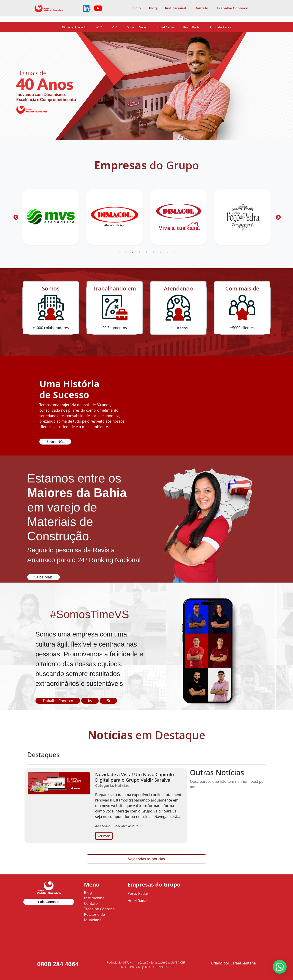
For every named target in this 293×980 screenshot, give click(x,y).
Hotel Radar (166, 27)
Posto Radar (192, 27)
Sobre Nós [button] (55, 442)
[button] (90, 701)
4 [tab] (140, 252)
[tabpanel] (51, 217)
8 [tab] (167, 252)
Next (278, 217)
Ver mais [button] (104, 836)
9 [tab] (174, 252)
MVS (99, 27)
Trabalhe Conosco (232, 8)
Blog (153, 8)
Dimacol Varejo (138, 27)
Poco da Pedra (221, 27)
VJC (115, 27)
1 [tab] (119, 252)
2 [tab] (126, 252)
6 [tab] (153, 252)
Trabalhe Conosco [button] (58, 701)
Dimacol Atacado (74, 27)
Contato (201, 8)
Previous (15, 217)
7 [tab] (160, 252)
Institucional (176, 8)
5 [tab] (146, 252)
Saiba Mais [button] (43, 577)
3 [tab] (133, 252)
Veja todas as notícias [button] (146, 859)
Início (136, 8)
